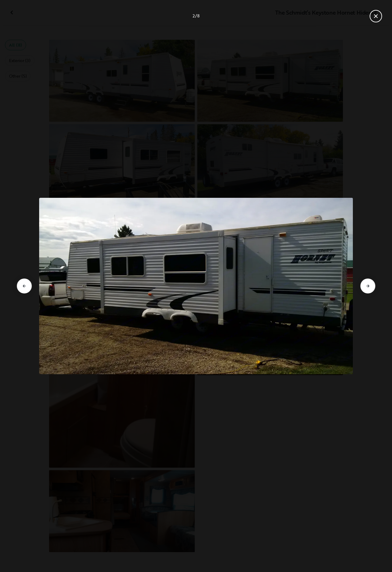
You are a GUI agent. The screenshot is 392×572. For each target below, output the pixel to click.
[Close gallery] (376, 16)
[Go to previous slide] (24, 286)
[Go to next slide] (368, 286)
